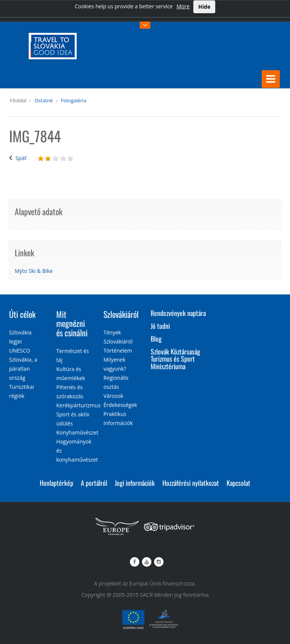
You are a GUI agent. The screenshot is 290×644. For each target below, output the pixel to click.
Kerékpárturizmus (78, 405)
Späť (21, 158)
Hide (204, 7)
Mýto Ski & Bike (34, 271)
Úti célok (22, 314)
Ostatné (43, 100)
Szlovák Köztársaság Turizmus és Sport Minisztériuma (175, 359)
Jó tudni (160, 326)
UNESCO (20, 351)
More (183, 6)
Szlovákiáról (121, 314)
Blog (156, 339)
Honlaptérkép (56, 483)
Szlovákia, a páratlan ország (23, 369)
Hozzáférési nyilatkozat (191, 483)
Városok (113, 396)
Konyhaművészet (77, 432)
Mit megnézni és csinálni (72, 323)
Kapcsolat (238, 483)
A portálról (94, 483)
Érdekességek (120, 405)
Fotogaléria (74, 100)
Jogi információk (135, 483)
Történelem (118, 351)
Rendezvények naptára (178, 313)
